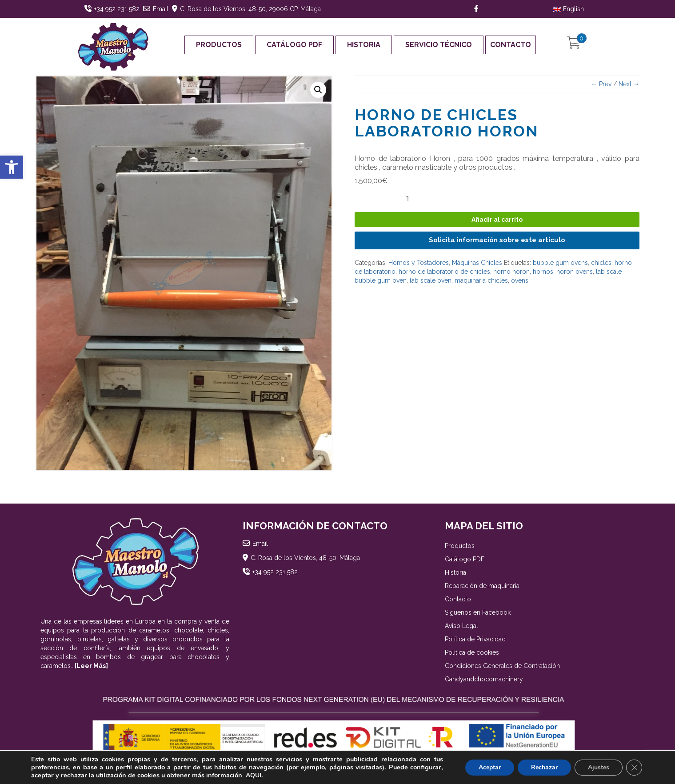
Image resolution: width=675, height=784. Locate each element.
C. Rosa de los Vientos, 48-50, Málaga (305, 558)
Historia (364, 45)
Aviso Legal (461, 626)
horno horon (511, 272)
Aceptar (490, 767)
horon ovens (575, 272)
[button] (12, 167)
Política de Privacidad (475, 639)
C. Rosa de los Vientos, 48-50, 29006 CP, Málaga (250, 9)
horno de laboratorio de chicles (444, 272)
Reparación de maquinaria (482, 586)
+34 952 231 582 (117, 9)
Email (161, 9)
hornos (543, 272)
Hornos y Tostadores (419, 263)
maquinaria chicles (481, 280)
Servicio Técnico (439, 45)
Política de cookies (472, 652)
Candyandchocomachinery (484, 679)
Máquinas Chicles (477, 263)
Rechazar (544, 767)
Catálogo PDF (294, 45)
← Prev (601, 84)
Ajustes (599, 767)
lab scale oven (431, 280)
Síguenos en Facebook (478, 612)
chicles (601, 263)
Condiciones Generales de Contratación (502, 666)
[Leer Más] (91, 666)
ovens (520, 280)
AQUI (254, 775)
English (569, 9)
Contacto (511, 45)
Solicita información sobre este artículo (497, 240)
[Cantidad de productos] (411, 199)
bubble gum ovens (560, 263)
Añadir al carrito (497, 220)
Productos (219, 45)
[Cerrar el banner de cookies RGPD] (634, 768)
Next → (629, 84)
